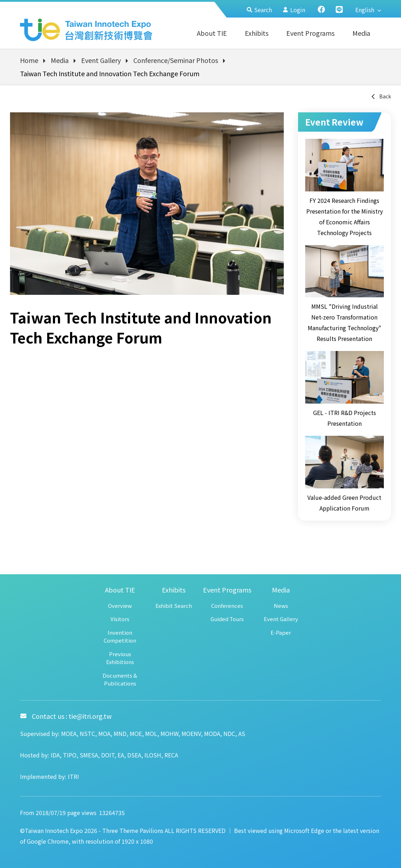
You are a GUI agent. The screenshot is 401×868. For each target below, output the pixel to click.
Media (361, 33)
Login (294, 10)
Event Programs (310, 33)
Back (381, 96)
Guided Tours (227, 619)
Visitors (120, 619)
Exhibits (257, 33)
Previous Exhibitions (120, 658)
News (281, 606)
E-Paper (281, 632)
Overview (120, 606)
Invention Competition (120, 637)
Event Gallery (101, 60)
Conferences (227, 606)
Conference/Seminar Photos (176, 60)
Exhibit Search (174, 606)
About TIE (212, 33)
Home (29, 60)
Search (259, 10)
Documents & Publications (120, 679)
